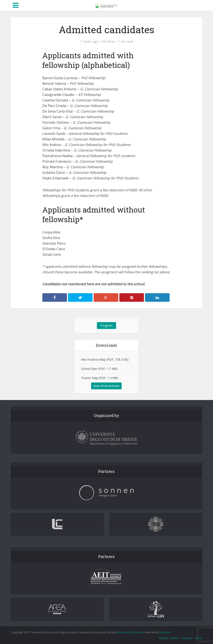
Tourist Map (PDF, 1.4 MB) (100, 378)
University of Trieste (130, 632)
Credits (174, 638)
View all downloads (106, 386)
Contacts (187, 638)
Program (106, 325)
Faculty (163, 638)
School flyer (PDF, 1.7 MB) (99, 369)
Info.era (165, 632)
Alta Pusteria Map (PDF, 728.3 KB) (105, 359)
